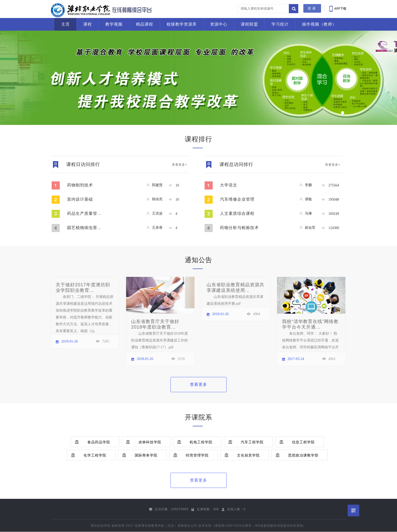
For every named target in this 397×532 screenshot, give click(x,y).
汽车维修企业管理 (237, 199)
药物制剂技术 (80, 185)
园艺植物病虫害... (84, 228)
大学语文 (229, 185)
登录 (312, 8)
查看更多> (180, 165)
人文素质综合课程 (237, 213)
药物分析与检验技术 (239, 228)
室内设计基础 (80, 199)
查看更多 (198, 384)
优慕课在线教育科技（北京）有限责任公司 (166, 526)
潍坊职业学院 (101, 526)
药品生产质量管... (84, 213)
